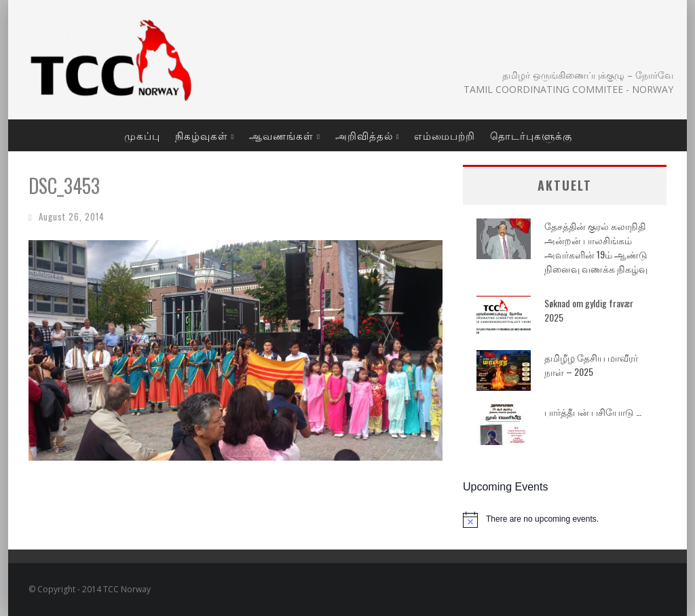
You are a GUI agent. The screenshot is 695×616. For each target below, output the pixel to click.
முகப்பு (142, 135)
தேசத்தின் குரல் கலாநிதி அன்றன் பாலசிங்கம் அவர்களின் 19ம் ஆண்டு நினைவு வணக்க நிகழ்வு (596, 247)
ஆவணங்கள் (281, 135)
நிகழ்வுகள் (202, 135)
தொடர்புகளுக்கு (531, 135)
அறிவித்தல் (364, 135)
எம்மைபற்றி (445, 135)
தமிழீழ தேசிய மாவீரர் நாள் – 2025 (591, 364)
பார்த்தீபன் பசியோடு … (593, 411)
